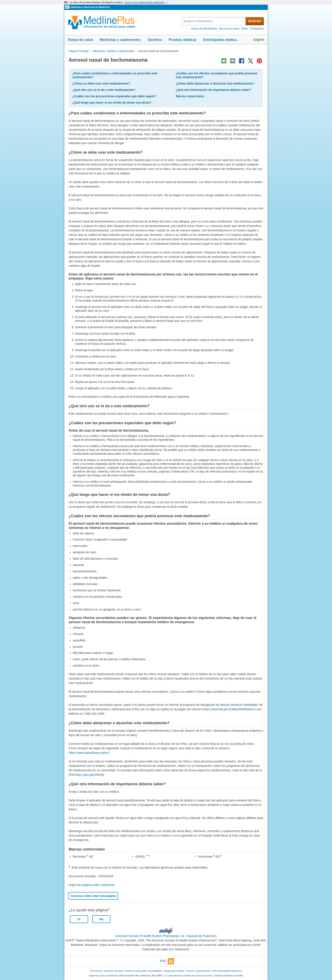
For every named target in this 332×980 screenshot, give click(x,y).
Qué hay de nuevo (229, 29)
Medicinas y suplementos (120, 40)
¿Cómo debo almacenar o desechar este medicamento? (215, 83)
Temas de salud (80, 40)
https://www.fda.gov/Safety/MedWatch (228, 709)
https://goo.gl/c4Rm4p (90, 775)
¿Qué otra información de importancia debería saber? (214, 90)
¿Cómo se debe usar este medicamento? (101, 83)
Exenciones (96, 971)
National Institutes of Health (229, 976)
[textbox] (214, 21)
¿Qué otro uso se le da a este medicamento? (104, 90)
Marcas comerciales (190, 96)
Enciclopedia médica (220, 40)
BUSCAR (255, 21)
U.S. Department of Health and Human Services (188, 976)
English (259, 40)
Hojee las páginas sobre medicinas (92, 885)
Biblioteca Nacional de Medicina (90, 7)
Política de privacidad (136, 971)
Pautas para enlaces (174, 971)
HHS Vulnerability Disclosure (227, 971)
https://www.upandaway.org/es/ (89, 753)
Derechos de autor (113, 971)
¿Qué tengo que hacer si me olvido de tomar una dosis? (112, 103)
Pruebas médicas (183, 40)
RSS (167, 961)
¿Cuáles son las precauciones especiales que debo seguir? (114, 96)
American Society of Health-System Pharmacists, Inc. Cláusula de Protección (166, 936)
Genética (155, 40)
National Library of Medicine (104, 976)
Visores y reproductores (198, 971)
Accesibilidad (155, 971)
